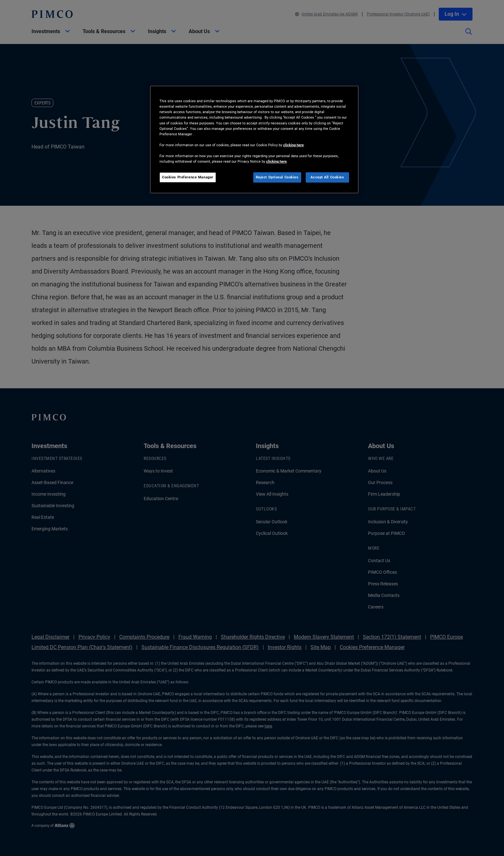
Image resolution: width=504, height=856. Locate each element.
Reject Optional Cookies (277, 177)
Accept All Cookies (327, 177)
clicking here (293, 145)
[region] (254, 140)
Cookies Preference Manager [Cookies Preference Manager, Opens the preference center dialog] (188, 177)
